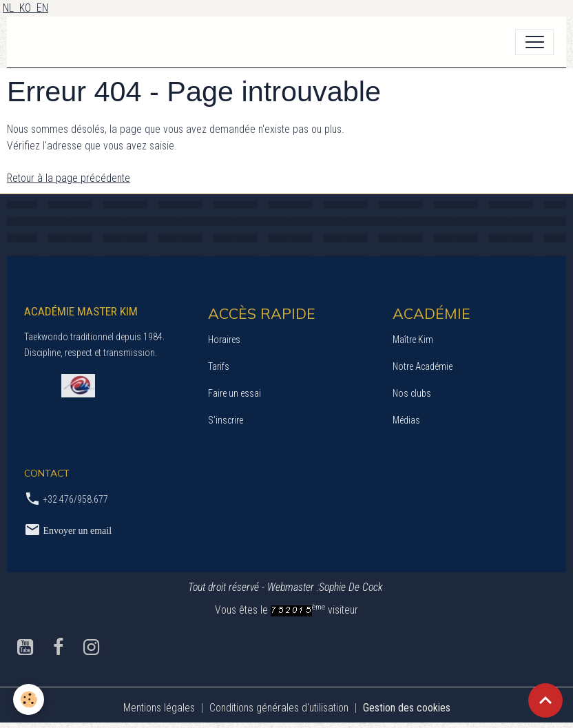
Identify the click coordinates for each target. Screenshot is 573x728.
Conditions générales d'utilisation (279, 708)
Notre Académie (423, 366)
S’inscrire (226, 420)
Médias (406, 420)
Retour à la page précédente (69, 178)
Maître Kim (413, 340)
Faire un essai (235, 393)
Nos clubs (412, 393)
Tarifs (219, 366)
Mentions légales (159, 708)
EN (42, 8)
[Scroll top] (545, 700)
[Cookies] (29, 699)
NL (11, 8)
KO (28, 8)
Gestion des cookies (407, 708)
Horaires (224, 340)
